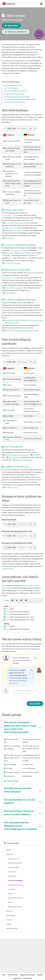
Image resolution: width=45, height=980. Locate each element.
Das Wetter (12, 872)
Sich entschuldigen (11, 88)
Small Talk (10, 854)
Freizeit (9, 920)
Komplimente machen (16, 885)
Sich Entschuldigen (16, 880)
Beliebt (9, 850)
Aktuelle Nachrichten (16, 898)
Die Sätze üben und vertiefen (14, 94)
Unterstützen (13, 975)
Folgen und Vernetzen (27, 975)
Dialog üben (11, 25)
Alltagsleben (11, 915)
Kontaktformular (8, 569)
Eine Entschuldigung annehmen (15, 91)
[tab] (6, 601)
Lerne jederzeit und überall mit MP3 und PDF (20, 99)
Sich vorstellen (13, 867)
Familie (9, 924)
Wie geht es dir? (14, 859)
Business (9, 911)
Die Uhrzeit (12, 876)
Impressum (17, 978)
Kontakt (40, 975)
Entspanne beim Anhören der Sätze (17, 97)
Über (4, 975)
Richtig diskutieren (15, 907)
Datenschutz (28, 978)
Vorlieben (12, 889)
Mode (10, 894)
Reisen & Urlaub (12, 928)
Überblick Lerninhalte (16, 32)
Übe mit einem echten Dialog (15, 102)
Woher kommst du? (15, 863)
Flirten (10, 902)
